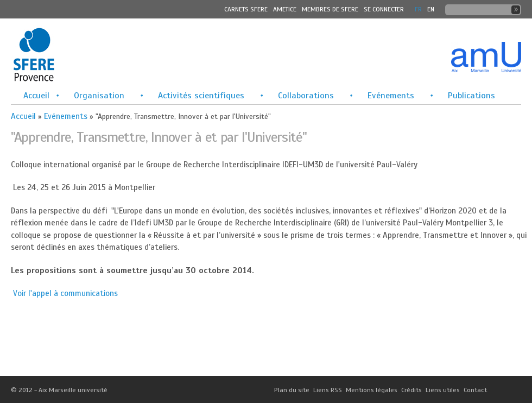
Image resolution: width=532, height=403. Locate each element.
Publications (471, 96)
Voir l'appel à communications (65, 293)
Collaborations (306, 96)
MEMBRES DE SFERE (330, 9)
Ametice (285, 9)
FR (418, 9)
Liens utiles (443, 390)
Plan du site (292, 390)
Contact (475, 390)
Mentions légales (372, 390)
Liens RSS (328, 390)
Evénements (391, 96)
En (431, 9)
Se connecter (384, 9)
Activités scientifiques (201, 96)
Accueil (36, 96)
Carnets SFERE (246, 9)
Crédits (411, 390)
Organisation (99, 96)
